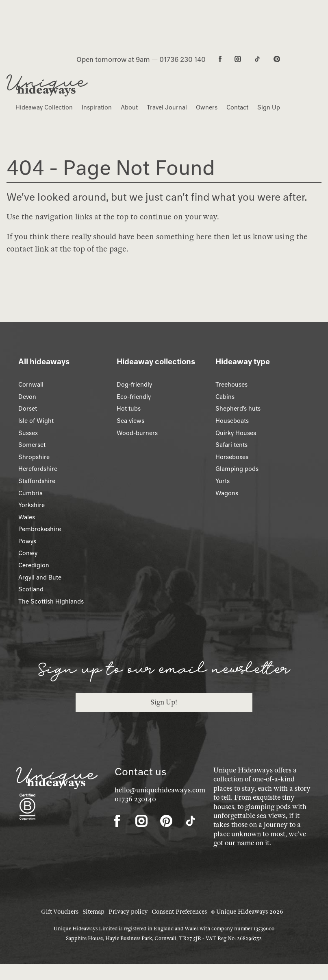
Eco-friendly (134, 397)
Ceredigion (34, 565)
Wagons (227, 493)
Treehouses (231, 385)
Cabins (225, 397)
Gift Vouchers (60, 912)
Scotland (31, 589)
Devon (27, 397)
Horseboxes (232, 457)
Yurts (223, 481)
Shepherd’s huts (238, 409)
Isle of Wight (36, 421)
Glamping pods (237, 469)
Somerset (32, 445)
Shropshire (34, 457)
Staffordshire (37, 481)
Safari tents (231, 445)
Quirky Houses (236, 433)
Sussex (28, 433)
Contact (237, 107)
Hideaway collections (156, 361)
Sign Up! (164, 702)
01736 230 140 (182, 59)
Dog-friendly (134, 385)
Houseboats (232, 421)
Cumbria (30, 493)
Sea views (130, 421)
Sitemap (93, 912)
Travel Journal (167, 107)
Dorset (28, 409)
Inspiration (97, 107)
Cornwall (31, 385)
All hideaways (44, 361)
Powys (27, 541)
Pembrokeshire (40, 529)
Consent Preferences (179, 912)
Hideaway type (243, 361)
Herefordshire (38, 469)
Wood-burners (137, 433)
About (129, 107)
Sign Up (269, 107)
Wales (27, 517)
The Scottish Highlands (51, 602)
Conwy (28, 553)
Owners (207, 107)
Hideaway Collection (44, 107)
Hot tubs (129, 409)
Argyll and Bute (40, 577)
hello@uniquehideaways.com (160, 790)
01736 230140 (135, 799)
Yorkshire (31, 505)
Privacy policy (128, 912)
